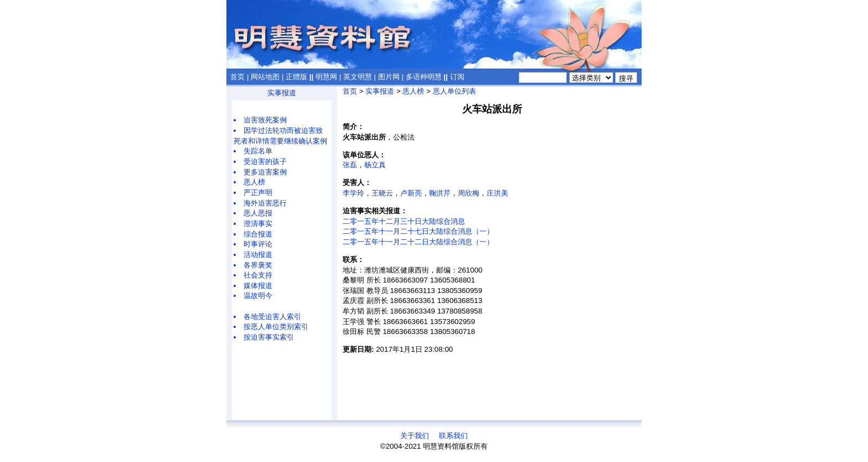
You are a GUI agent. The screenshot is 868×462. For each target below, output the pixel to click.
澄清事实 (258, 224)
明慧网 (326, 77)
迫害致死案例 (265, 120)
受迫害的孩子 (265, 161)
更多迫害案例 (265, 172)
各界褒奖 (258, 265)
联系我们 (453, 436)
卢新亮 (411, 193)
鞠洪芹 (440, 193)
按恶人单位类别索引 (276, 327)
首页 (237, 77)
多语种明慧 (424, 77)
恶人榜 (254, 182)
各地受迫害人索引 (272, 317)
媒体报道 (258, 286)
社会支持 (258, 275)
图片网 (389, 77)
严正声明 (258, 192)
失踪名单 (258, 151)
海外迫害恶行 (265, 203)
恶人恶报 (258, 213)
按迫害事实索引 (269, 337)
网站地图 (265, 77)
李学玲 (353, 193)
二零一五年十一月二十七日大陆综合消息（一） (418, 231)
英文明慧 (358, 77)
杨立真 (375, 165)
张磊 (350, 165)
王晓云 (382, 193)
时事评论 (258, 244)
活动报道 (258, 255)
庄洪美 (497, 193)
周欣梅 (469, 193)
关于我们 (415, 436)
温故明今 (258, 296)
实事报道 (282, 93)
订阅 (457, 77)
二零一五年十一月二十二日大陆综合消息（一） (418, 242)
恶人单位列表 (454, 91)
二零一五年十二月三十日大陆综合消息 (404, 221)
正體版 (296, 77)
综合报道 (258, 234)
